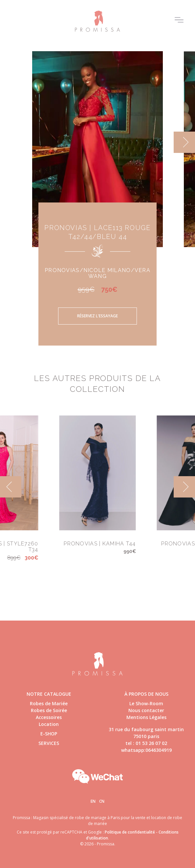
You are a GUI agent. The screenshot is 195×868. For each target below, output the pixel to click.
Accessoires (49, 717)
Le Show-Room (146, 703)
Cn (102, 801)
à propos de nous (146, 694)
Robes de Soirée (49, 710)
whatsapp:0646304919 (146, 750)
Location (49, 724)
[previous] (11, 487)
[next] (184, 142)
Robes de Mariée (49, 703)
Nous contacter (146, 710)
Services (49, 743)
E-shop (49, 734)
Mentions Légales (146, 717)
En (93, 801)
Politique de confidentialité (130, 832)
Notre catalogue (49, 694)
